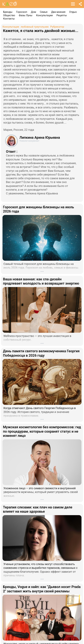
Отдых (73, 12)
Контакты (9, 19)
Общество (9, 15)
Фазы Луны (26, 15)
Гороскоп (22, 12)
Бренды (8, 12)
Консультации (44, 15)
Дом (34, 12)
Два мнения (58, 12)
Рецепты (62, 15)
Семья (44, 12)
